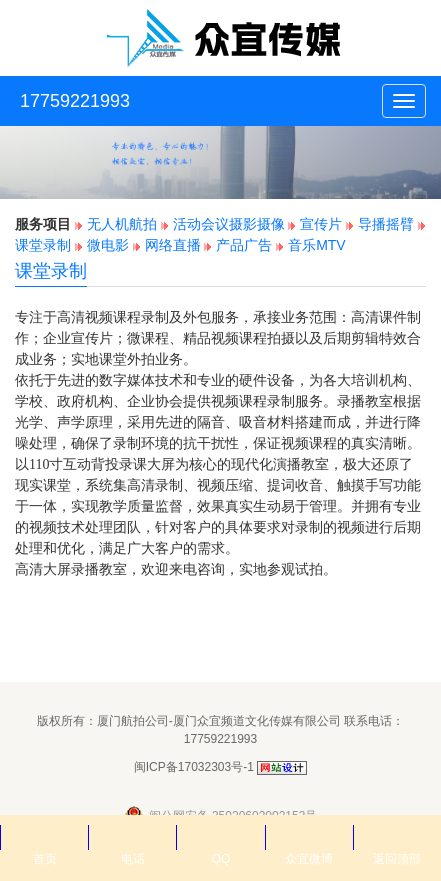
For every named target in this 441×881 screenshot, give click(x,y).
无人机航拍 (122, 224)
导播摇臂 (386, 224)
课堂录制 (43, 245)
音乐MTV (317, 245)
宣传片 (321, 224)
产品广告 (246, 245)
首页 (44, 837)
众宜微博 (309, 837)
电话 (132, 837)
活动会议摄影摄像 (229, 224)
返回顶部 (397, 837)
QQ (220, 837)
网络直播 (173, 245)
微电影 (108, 245)
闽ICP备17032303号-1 (194, 767)
